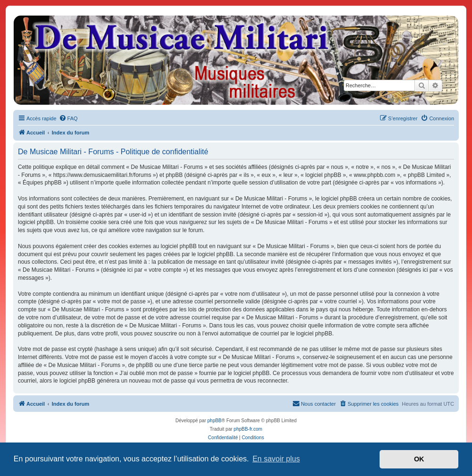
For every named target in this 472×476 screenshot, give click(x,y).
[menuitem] (68, 118)
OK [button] (419, 459)
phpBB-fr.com (248, 429)
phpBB (215, 421)
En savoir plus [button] (276, 459)
